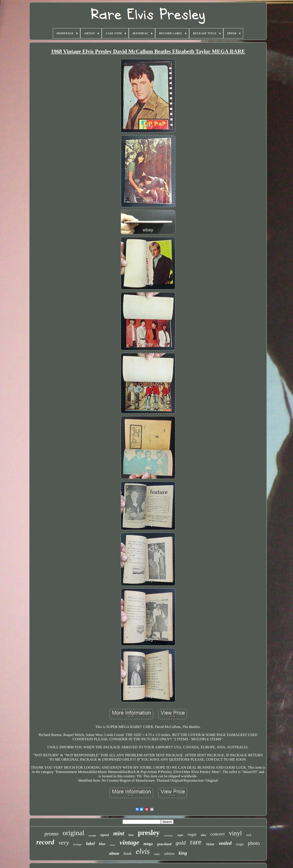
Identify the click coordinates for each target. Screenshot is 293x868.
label (90, 844)
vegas (192, 834)
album (114, 853)
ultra (203, 835)
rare (196, 842)
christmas (169, 836)
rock (249, 835)
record (45, 842)
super (180, 835)
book (128, 853)
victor (210, 844)
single (240, 844)
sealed (225, 843)
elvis (143, 851)
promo (51, 834)
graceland (164, 844)
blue (102, 844)
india (157, 854)
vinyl (235, 833)
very (64, 843)
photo (254, 843)
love (131, 835)
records (92, 836)
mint (119, 833)
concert (217, 834)
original (74, 833)
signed (105, 835)
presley (149, 833)
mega (148, 844)
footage (78, 844)
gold (181, 843)
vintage (129, 842)
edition (169, 854)
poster (113, 845)
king (183, 853)
